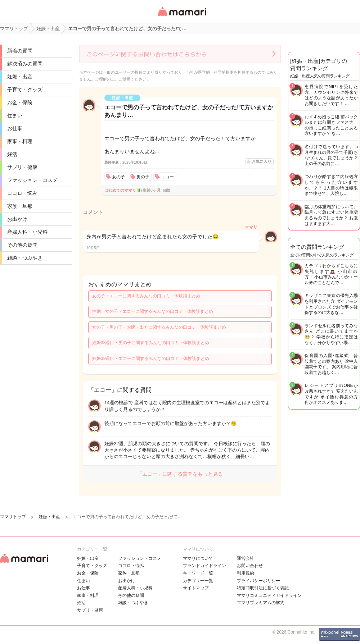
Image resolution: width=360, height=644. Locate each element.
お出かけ (17, 219)
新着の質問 (20, 51)
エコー (167, 177)
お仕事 (15, 128)
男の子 (143, 177)
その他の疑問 (22, 245)
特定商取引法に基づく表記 (263, 588)
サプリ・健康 (22, 167)
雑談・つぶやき (25, 258)
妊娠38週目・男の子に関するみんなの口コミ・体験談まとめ (151, 343)
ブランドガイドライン (204, 566)
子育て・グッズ (25, 90)
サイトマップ (196, 588)
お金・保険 (20, 102)
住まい (15, 115)
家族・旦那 (20, 206)
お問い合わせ (250, 566)
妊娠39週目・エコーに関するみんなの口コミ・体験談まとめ (151, 358)
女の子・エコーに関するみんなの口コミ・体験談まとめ (146, 296)
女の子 (118, 177)
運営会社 (246, 558)
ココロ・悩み (22, 193)
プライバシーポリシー (258, 581)
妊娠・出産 (20, 77)
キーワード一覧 (198, 573)
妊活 (12, 154)
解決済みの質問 (25, 64)
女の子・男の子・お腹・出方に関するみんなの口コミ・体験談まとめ (159, 327)
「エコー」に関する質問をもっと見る (180, 474)
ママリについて (198, 558)
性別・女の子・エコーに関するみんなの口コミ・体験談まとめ (153, 311)
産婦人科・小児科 (27, 232)
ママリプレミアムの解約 (261, 603)
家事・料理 (20, 141)
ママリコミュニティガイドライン (269, 595)
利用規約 (246, 573)
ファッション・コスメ (32, 180)
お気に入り (262, 161)
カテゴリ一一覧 (198, 581)
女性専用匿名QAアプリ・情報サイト (182, 17)
